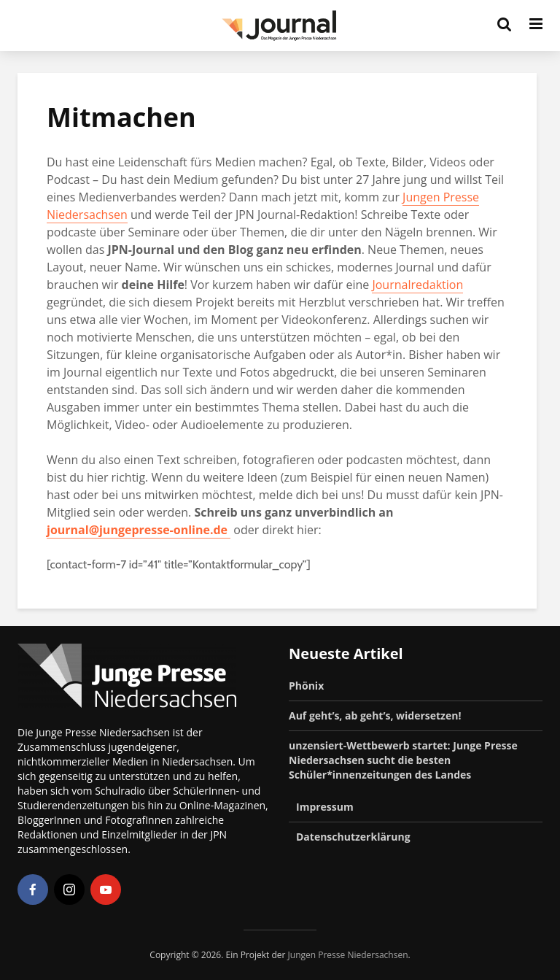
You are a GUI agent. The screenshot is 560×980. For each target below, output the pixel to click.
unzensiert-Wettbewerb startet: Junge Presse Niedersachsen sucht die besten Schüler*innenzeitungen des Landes (403, 760)
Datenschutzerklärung (353, 837)
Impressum (325, 807)
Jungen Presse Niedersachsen (348, 955)
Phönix (306, 686)
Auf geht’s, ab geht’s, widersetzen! (375, 715)
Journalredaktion (417, 285)
